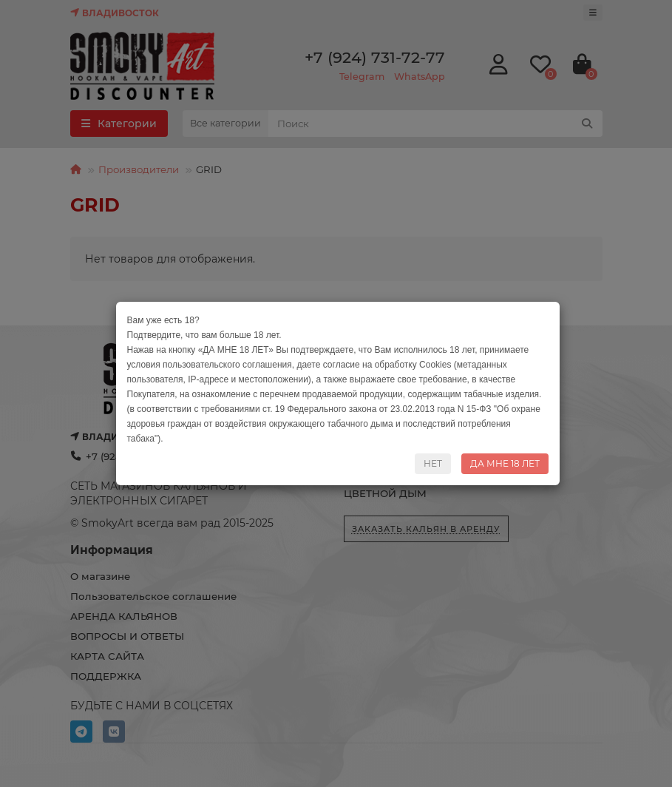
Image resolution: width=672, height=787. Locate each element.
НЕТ (433, 463)
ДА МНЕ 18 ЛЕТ (505, 463)
